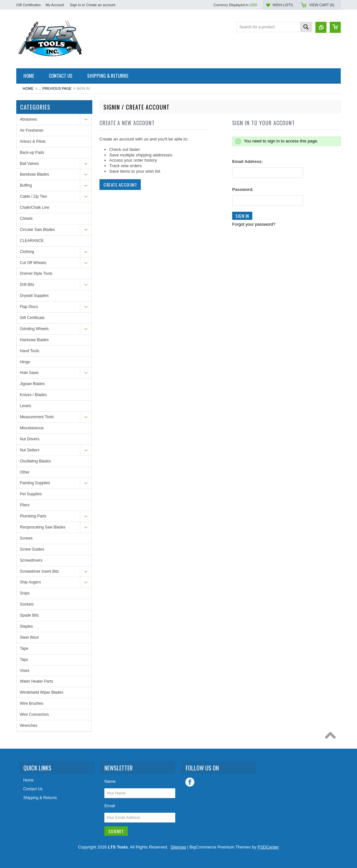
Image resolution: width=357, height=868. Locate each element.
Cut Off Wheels (33, 263)
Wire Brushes (32, 703)
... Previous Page (55, 88)
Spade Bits (29, 615)
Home (28, 88)
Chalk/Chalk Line (35, 207)
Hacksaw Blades (34, 340)
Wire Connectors (34, 714)
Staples (26, 626)
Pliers (25, 505)
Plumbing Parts (33, 516)
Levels (26, 406)
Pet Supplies (31, 494)
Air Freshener (32, 130)
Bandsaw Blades (34, 174)
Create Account (120, 185)
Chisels (26, 219)
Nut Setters (30, 450)
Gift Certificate (32, 318)
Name (110, 781)
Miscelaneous (32, 428)
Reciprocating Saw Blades (43, 527)
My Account (55, 5)
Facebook (190, 782)
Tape (24, 648)
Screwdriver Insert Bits (39, 571)
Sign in (75, 5)
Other (25, 472)
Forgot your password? (254, 224)
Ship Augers (30, 582)
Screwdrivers (31, 560)
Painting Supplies (35, 483)
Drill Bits (27, 285)
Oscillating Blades (35, 461)
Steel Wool (29, 637)
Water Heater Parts (36, 681)
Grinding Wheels (34, 329)
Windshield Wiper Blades (41, 692)
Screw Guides (32, 549)
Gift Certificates (28, 5)
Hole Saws (29, 373)
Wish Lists (283, 5)
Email (110, 806)
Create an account (101, 5)
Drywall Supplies (34, 296)
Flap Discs (29, 307)
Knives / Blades (33, 395)
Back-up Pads (32, 153)
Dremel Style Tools (36, 274)
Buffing (26, 185)
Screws (26, 538)
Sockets (27, 604)
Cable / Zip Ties (33, 196)
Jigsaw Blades (32, 384)
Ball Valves (29, 164)
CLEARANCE (32, 241)
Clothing (27, 252)
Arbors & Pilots (33, 141)
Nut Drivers (30, 439)
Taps (24, 660)
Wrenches (29, 726)
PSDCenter (268, 847)
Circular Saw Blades (37, 230)
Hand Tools (30, 351)
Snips (25, 593)
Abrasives (28, 119)
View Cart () (322, 5)
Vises (25, 671)
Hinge (25, 362)
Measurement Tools (37, 417)
